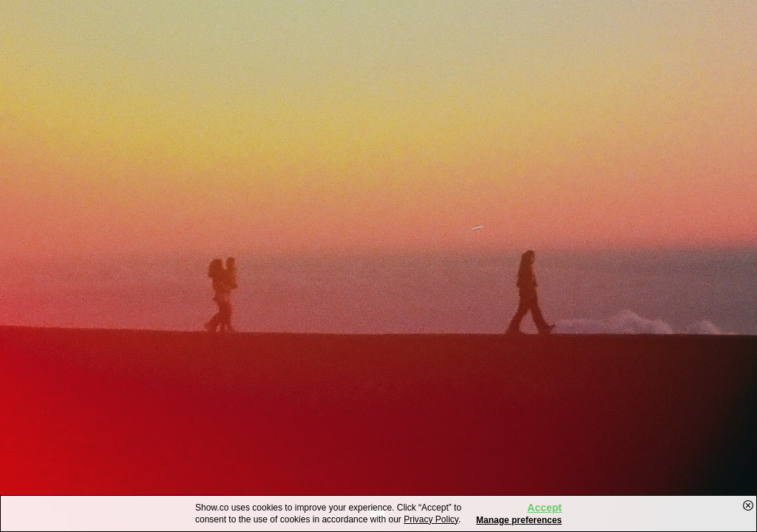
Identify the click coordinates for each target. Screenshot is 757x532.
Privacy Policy (431, 519)
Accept (544, 508)
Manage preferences (519, 520)
